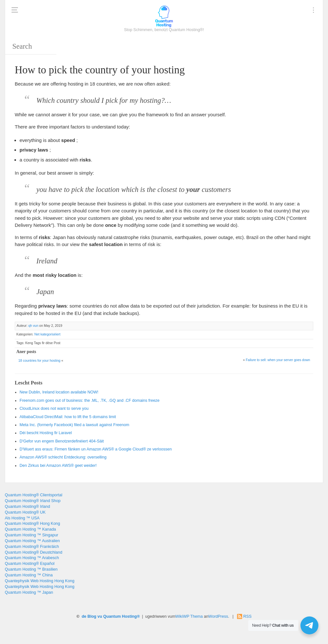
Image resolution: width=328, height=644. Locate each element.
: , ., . (90, 400)
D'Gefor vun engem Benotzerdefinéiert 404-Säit (62, 441)
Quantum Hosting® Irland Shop (33, 501)
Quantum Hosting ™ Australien (32, 541)
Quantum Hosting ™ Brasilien (31, 569)
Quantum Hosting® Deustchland (33, 552)
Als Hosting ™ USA (22, 518)
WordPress (218, 616)
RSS (248, 616)
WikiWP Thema (189, 616)
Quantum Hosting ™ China (29, 575)
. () (74, 425)
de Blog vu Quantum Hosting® (111, 616)
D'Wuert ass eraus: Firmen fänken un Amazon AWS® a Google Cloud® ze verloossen (96, 449)
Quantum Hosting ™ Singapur (32, 535)
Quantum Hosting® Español (30, 564)
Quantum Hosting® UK (25, 512)
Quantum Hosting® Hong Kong (33, 524)
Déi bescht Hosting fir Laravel (46, 433)
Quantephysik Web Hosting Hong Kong (40, 581)
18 (39, 361)
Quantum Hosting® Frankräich (32, 547)
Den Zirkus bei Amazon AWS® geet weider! (58, 466)
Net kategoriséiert (47, 334)
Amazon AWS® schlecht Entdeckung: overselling (63, 457)
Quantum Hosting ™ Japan (29, 592)
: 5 (68, 417)
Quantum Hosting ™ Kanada (30, 529)
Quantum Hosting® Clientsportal (33, 495)
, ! (59, 392)
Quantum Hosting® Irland (27, 507)
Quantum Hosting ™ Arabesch (32, 558)
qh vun (33, 326)
